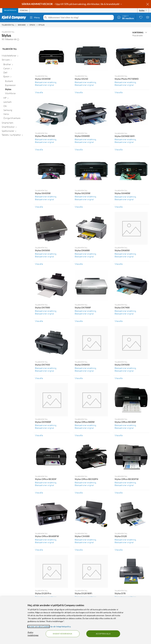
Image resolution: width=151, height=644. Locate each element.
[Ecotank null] (17, 82)
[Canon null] (17, 69)
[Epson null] (17, 77)
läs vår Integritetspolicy (60, 626)
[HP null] (17, 98)
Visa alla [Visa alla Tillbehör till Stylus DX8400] (79, 149)
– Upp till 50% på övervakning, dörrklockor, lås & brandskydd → (72, 4)
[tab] (10, 10)
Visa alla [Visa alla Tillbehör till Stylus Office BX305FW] (119, 493)
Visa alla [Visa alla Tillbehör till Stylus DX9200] (119, 378)
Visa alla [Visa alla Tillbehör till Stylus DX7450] (39, 378)
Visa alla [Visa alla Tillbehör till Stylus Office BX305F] (39, 493)
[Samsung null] (17, 111)
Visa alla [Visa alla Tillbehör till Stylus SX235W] (79, 207)
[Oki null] (17, 107)
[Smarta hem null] (16, 123)
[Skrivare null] (16, 60)
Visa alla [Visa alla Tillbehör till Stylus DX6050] (119, 264)
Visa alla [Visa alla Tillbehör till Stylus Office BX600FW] (39, 550)
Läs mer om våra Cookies (38, 626)
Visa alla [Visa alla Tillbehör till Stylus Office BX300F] (119, 435)
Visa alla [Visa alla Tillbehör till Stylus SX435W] (39, 207)
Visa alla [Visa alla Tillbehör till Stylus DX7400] (119, 321)
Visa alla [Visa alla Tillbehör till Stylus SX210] (79, 92)
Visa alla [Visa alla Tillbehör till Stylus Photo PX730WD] (119, 92)
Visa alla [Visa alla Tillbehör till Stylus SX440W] (119, 207)
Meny (35, 17)
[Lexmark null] (17, 103)
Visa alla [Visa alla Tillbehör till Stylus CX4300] (79, 550)
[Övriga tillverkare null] (17, 119)
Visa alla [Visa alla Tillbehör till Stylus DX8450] (79, 378)
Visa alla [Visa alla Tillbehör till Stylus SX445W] (39, 92)
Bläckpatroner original (44, 85)
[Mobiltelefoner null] (16, 56)
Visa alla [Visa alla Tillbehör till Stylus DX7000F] (79, 321)
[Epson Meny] (37, 25)
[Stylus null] (17, 90)
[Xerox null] (17, 115)
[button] (18, 39)
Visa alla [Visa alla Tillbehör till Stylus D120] (119, 550)
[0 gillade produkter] (141, 17)
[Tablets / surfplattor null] (16, 135)
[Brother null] (17, 65)
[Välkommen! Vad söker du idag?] (80, 17)
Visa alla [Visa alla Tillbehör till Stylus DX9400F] (39, 435)
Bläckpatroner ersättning (46, 82)
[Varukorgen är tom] (148, 17)
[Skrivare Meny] (28, 25)
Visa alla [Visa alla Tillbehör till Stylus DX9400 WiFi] (119, 149)
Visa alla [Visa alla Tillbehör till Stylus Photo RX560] (39, 149)
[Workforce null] (17, 94)
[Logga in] (125, 17)
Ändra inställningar (33, 634)
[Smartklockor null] (16, 127)
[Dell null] (17, 73)
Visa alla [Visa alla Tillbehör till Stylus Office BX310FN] (79, 493)
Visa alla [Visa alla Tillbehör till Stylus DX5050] (39, 264)
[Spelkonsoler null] (16, 132)
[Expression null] (17, 86)
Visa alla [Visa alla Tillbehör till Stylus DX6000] (79, 264)
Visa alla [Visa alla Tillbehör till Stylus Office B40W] (79, 435)
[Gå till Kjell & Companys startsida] (15, 17)
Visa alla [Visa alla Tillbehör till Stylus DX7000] (39, 321)
